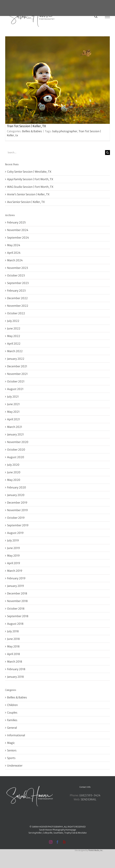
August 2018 (15, 624)
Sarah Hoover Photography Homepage (58, 830)
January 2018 (15, 677)
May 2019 (13, 556)
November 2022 (18, 306)
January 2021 (15, 434)
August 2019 (15, 533)
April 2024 (14, 253)
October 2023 (16, 275)
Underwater (15, 766)
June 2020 (14, 472)
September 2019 (18, 525)
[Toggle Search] (96, 16)
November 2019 (17, 510)
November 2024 (18, 230)
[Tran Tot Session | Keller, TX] (57, 88)
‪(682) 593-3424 (90, 795)
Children (12, 705)
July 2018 (13, 631)
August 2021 (15, 389)
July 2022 (13, 321)
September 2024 (18, 238)
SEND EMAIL (89, 799)
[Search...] (55, 153)
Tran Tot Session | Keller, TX (26, 126)
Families (12, 720)
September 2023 (18, 283)
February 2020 (17, 487)
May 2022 (14, 336)
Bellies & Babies (32, 131)
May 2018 (13, 646)
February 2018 (16, 669)
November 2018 (17, 601)
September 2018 (18, 616)
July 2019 (13, 540)
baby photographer (65, 131)
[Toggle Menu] (107, 16)
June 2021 (13, 404)
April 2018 (13, 654)
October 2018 (16, 609)
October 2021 (16, 381)
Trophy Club (70, 833)
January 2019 (16, 586)
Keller (39, 833)
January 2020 (16, 495)
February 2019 (16, 578)
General (12, 728)
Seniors (12, 750)
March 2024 (15, 260)
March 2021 (15, 427)
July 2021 (13, 397)
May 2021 (13, 412)
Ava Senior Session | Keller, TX (26, 202)
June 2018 (13, 639)
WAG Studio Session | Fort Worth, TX (30, 187)
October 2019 (16, 518)
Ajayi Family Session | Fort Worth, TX (30, 179)
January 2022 (16, 359)
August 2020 (16, 457)
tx (17, 135)
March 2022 (15, 351)
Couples (12, 713)
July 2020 (13, 465)
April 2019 (14, 563)
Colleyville (48, 833)
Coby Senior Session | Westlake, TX (29, 172)
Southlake (58, 833)
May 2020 (14, 480)
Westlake (82, 833)
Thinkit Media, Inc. (96, 850)
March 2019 (15, 571)
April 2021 (13, 419)
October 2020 (16, 450)
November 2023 (18, 268)
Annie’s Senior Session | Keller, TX (28, 194)
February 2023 (16, 291)
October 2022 (16, 313)
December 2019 (17, 503)
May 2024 (14, 245)
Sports (11, 758)
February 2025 (16, 222)
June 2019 (13, 548)
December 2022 (17, 298)
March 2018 (15, 662)
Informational (16, 735)
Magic (11, 743)
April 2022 (14, 344)
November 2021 (17, 374)
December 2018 (17, 593)
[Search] (107, 153)
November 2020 (18, 442)
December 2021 (17, 366)
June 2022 (14, 328)
